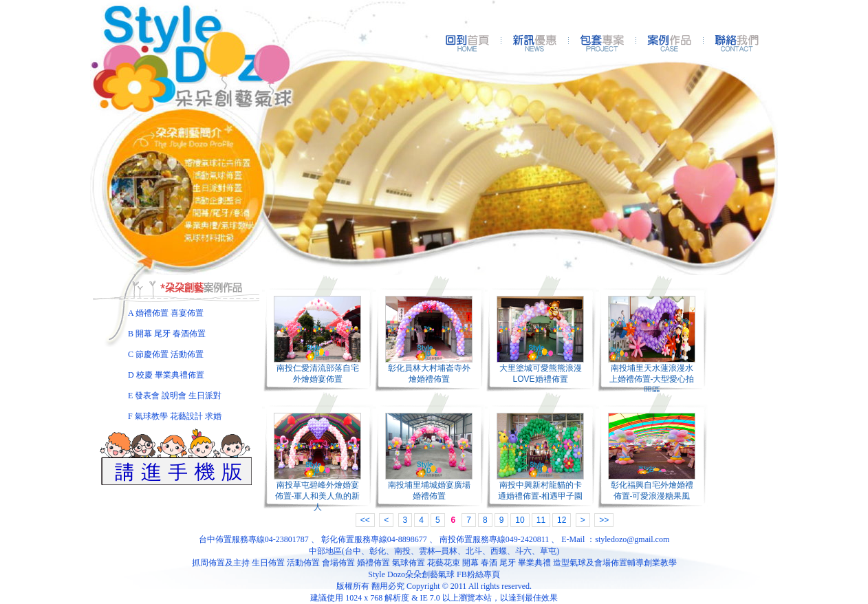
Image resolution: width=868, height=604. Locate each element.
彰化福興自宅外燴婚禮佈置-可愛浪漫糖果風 (652, 490)
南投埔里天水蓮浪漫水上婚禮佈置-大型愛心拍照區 (652, 379)
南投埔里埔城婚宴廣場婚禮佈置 (429, 490)
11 (541, 520)
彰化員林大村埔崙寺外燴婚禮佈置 (429, 374)
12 (562, 520)
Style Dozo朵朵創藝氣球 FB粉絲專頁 (434, 574)
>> (604, 520)
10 (520, 520)
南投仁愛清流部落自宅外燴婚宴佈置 (318, 374)
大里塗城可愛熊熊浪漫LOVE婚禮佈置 (541, 374)
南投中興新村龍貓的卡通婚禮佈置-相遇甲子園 (541, 490)
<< (365, 520)
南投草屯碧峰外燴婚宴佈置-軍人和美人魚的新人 (318, 496)
